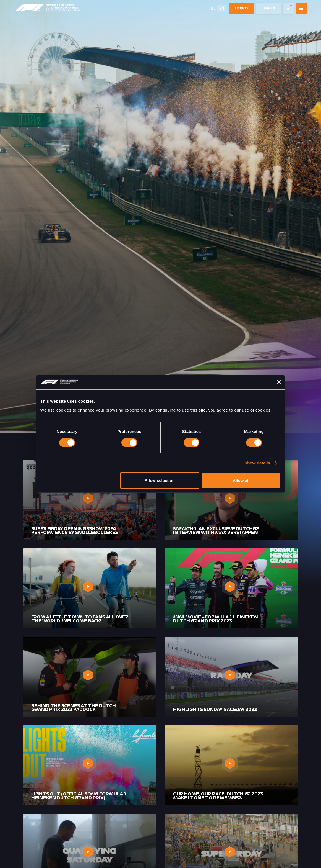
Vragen (268, 8)
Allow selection (160, 480)
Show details (257, 463)
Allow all (241, 480)
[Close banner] (279, 382)
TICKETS (242, 8)
